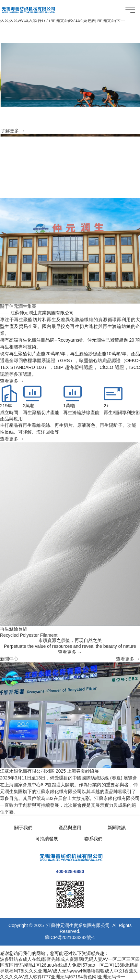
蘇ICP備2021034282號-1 (70, 937)
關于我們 (23, 828)
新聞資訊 (117, 828)
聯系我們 (93, 839)
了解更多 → (21, 131)
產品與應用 (70, 828)
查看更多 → (12, 381)
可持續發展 (47, 839)
